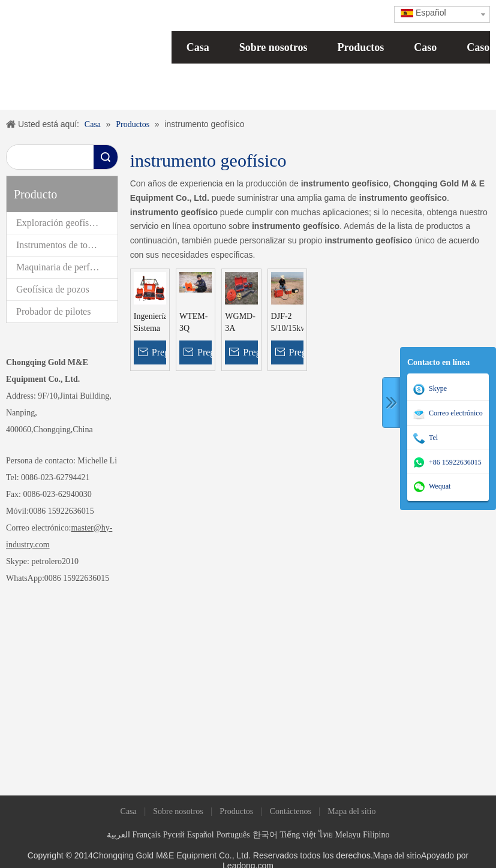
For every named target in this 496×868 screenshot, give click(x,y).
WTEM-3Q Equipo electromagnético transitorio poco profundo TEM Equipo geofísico (196, 323)
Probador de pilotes (53, 311)
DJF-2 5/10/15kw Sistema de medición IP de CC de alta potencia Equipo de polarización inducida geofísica (287, 323)
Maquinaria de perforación (67, 267)
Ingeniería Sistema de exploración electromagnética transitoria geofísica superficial (150, 323)
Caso (425, 47)
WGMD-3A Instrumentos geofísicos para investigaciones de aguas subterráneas (241, 323)
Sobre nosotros (273, 47)
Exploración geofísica (58, 223)
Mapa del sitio (351, 811)
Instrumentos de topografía (67, 245)
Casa (198, 47)
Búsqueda (106, 157)
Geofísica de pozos (53, 289)
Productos (361, 47)
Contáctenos (291, 811)
